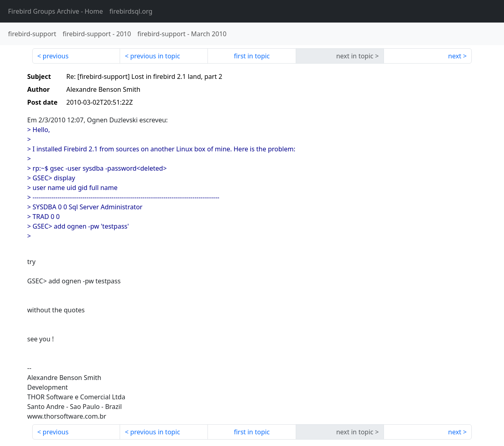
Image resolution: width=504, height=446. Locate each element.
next (455, 56)
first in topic (252, 56)
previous (56, 56)
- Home (56, 11)
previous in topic (155, 56)
